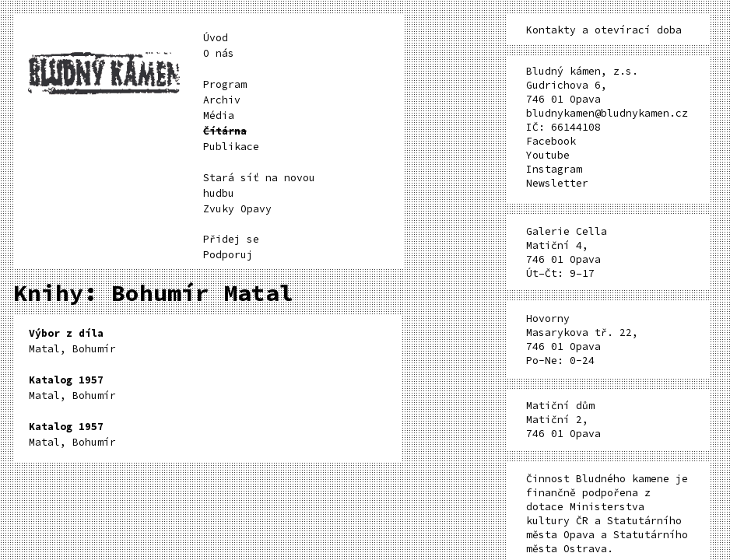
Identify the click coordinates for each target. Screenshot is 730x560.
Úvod (216, 38)
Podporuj (228, 255)
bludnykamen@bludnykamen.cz (607, 113)
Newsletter (557, 183)
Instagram (554, 169)
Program (225, 84)
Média (219, 115)
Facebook (551, 141)
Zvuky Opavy (237, 209)
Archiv (222, 100)
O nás (219, 53)
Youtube (548, 155)
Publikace (231, 147)
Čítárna (225, 131)
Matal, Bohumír (72, 341)
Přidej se (231, 239)
